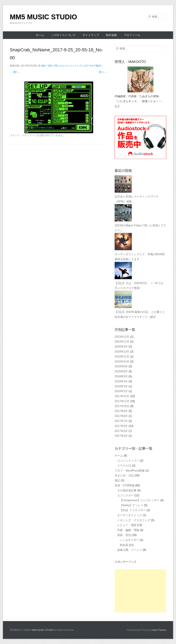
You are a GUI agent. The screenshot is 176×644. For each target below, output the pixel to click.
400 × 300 (46, 66)
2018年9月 (121, 366)
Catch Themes (159, 630)
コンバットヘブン (128, 461)
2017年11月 (122, 401)
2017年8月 (121, 416)
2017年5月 (121, 431)
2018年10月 (122, 362)
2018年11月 (122, 357)
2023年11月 (122, 342)
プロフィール (132, 35)
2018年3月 (121, 386)
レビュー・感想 (127, 525)
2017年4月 (121, 436)
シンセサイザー (129, 540)
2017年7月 (121, 421)
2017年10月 (122, 406)
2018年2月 (121, 391)
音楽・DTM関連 (125, 485)
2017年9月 (121, 411)
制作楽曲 (111, 35)
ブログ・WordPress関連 (130, 471)
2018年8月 (121, 371)
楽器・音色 (124, 535)
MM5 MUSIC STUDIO (43, 17)
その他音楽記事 (127, 490)
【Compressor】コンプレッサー (140, 500)
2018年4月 (121, 381)
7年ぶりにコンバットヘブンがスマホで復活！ (79, 66)
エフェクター (125, 495)
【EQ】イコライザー (133, 510)
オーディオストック (130, 515)
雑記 (117, 480)
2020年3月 (121, 347)
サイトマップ (91, 35)
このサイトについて (63, 35)
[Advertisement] (140, 591)
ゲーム (119, 456)
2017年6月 (121, 426)
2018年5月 (121, 376)
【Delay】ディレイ (132, 505)
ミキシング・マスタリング (134, 520)
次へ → (103, 72)
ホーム (40, 35)
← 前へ (14, 72)
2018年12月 (122, 352)
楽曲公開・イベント (130, 550)
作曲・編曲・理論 (128, 530)
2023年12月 (122, 337)
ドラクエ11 (124, 466)
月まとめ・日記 (124, 475)
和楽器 (124, 545)
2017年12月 (122, 396)
